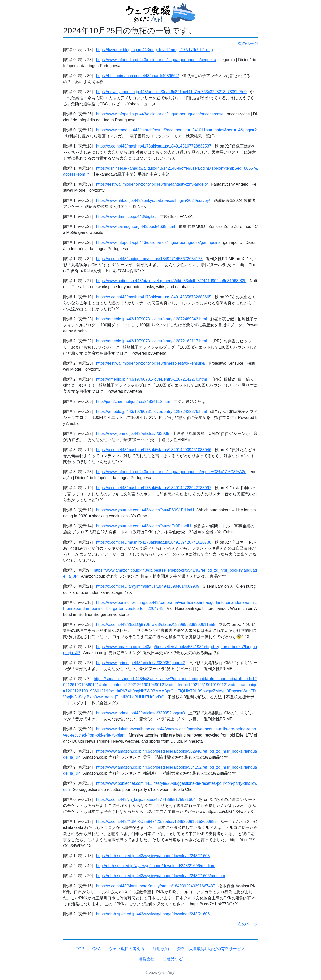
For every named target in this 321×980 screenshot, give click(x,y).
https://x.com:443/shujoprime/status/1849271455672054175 (149, 259)
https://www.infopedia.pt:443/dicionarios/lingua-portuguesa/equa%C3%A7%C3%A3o (171, 472)
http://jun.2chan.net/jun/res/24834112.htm (133, 401)
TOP (80, 949)
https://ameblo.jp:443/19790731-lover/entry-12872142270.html (151, 379)
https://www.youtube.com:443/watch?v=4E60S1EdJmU (145, 510)
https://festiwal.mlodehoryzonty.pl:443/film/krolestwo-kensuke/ (151, 363)
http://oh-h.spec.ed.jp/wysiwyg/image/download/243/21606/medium (156, 866)
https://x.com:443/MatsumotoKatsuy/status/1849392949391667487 (156, 886)
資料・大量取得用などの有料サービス (211, 949)
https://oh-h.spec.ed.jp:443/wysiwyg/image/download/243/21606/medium (161, 876)
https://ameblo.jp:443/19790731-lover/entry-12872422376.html (151, 411)
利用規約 (161, 949)
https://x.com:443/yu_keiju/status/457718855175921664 (146, 799)
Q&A (96, 949)
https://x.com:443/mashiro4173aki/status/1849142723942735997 (154, 488)
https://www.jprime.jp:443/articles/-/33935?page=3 (140, 713)
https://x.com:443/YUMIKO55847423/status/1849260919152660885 (156, 822)
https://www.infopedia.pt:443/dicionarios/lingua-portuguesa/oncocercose (160, 114)
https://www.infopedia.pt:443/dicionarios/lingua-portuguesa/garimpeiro (158, 243)
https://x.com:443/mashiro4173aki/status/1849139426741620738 (154, 542)
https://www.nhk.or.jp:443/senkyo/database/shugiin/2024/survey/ (153, 200)
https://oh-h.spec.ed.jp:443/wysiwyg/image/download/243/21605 (153, 856)
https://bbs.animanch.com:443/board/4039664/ (137, 76)
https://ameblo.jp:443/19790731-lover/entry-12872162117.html (151, 341)
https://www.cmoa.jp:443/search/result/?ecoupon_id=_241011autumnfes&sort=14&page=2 (176, 130)
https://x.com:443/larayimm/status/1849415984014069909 (148, 586)
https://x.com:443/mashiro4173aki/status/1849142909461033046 (154, 450)
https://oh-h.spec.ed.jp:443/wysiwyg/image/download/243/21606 (153, 914)
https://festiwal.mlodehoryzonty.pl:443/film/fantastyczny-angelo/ (152, 184)
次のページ (248, 44)
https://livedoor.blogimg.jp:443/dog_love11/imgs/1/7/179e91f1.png (154, 50)
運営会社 (146, 959)
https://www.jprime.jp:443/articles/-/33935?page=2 (140, 663)
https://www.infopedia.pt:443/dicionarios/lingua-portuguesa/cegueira (156, 60)
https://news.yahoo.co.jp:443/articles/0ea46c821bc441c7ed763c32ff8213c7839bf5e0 (171, 92)
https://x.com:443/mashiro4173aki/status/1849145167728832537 (154, 146)
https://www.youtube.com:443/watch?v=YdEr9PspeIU (143, 526)
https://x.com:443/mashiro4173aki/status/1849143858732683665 (154, 297)
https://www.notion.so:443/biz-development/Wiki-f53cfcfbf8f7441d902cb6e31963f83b (171, 281)
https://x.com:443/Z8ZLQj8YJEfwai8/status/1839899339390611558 (156, 625)
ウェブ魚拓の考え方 (127, 949)
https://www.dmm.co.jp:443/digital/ (126, 216)
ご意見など (173, 959)
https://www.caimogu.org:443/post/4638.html (136, 227)
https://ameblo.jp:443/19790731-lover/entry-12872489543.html (151, 319)
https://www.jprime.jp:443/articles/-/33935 (133, 434)
